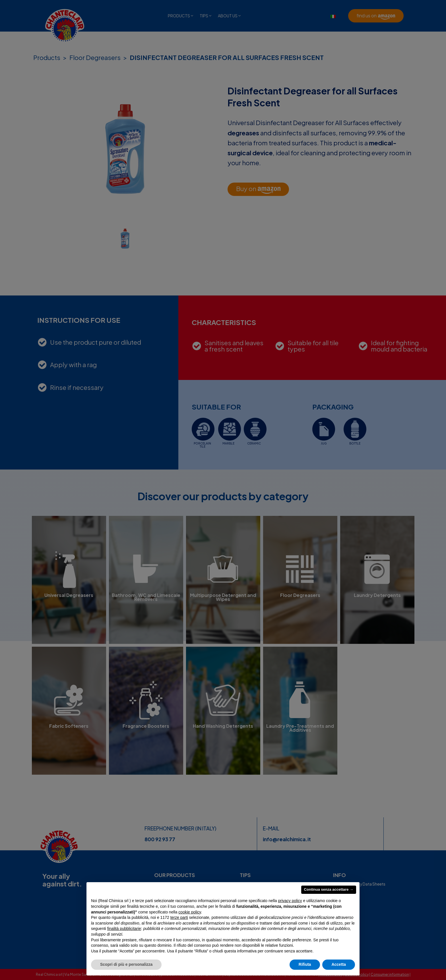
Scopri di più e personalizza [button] (126, 964)
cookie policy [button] (190, 912)
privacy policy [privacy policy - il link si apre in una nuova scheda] (290, 901)
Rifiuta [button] (305, 964)
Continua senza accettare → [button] (329, 889)
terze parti (179, 917)
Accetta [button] (339, 964)
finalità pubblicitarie (124, 929)
